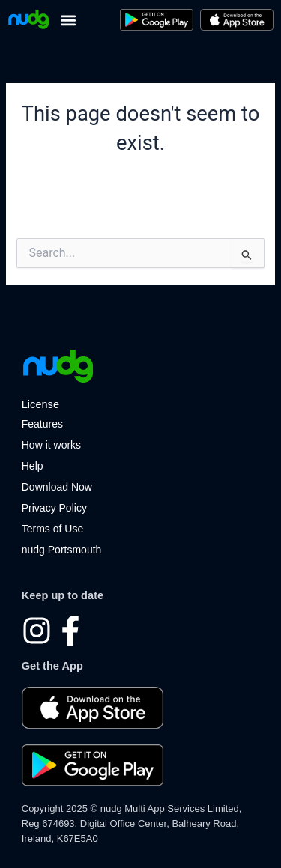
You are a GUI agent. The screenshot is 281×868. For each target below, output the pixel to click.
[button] (68, 20)
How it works (51, 445)
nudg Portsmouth (62, 550)
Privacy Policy (54, 508)
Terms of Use (52, 529)
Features (42, 424)
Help (33, 466)
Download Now (57, 487)
